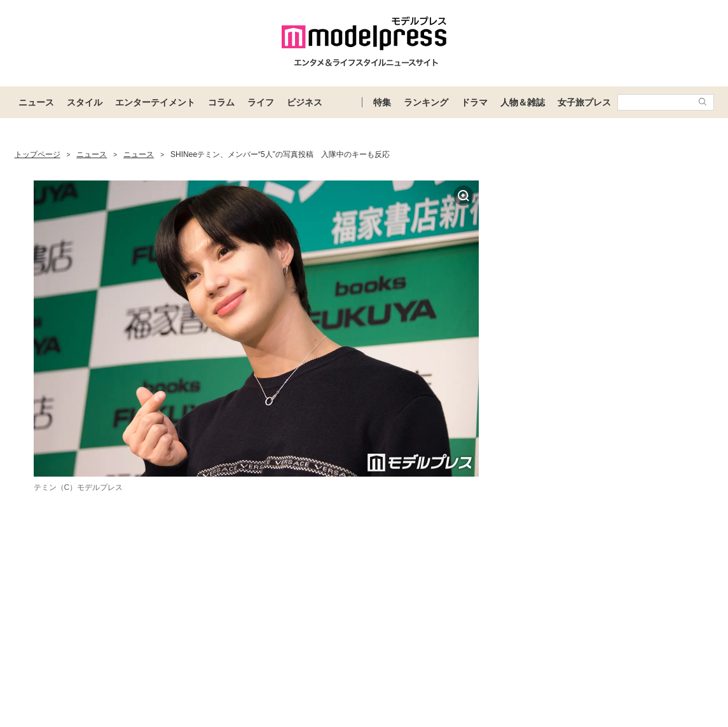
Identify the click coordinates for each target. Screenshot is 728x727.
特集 (382, 102)
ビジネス (305, 102)
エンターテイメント (155, 102)
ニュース (36, 102)
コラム (221, 102)
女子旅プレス (584, 102)
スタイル (85, 102)
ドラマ (474, 102)
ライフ (261, 102)
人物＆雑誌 (523, 102)
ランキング (426, 102)
